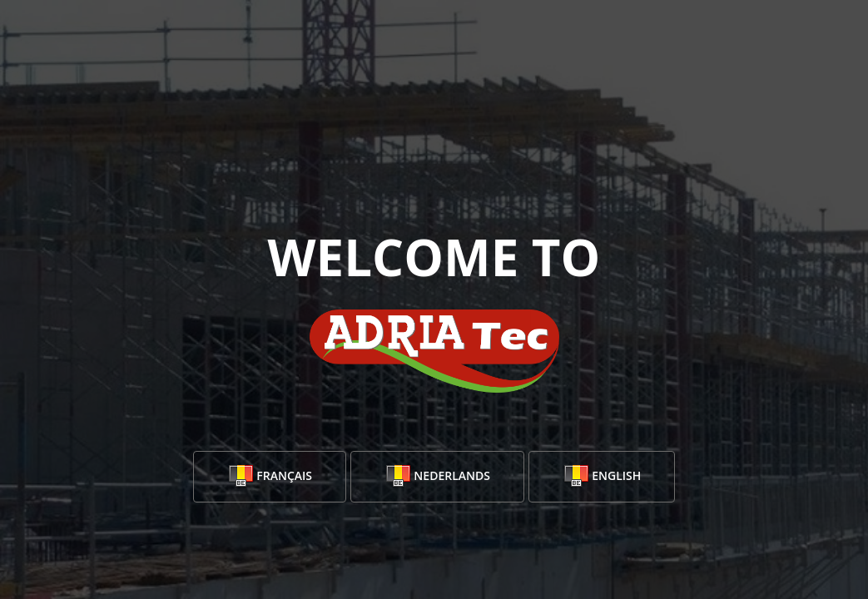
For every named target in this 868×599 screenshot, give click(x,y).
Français (270, 477)
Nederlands (437, 477)
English (602, 477)
